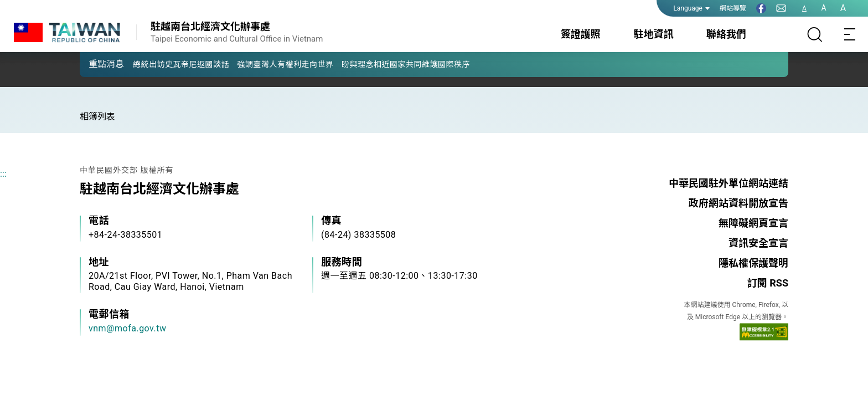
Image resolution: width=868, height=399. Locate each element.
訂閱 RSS (768, 283)
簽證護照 (581, 34)
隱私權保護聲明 (753, 263)
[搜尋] (815, 34)
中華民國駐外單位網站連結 (728, 183)
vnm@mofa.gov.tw (128, 328)
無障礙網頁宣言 (753, 223)
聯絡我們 (726, 34)
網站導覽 (733, 8)
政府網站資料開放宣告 (738, 203)
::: (3, 174)
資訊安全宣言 (758, 243)
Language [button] (691, 8)
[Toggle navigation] (850, 34)
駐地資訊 (653, 34)
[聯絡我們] (781, 8)
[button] (96, 64)
